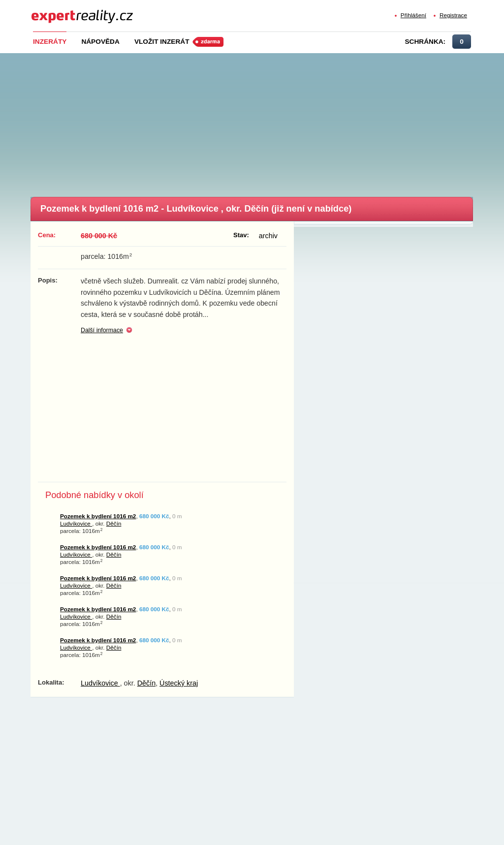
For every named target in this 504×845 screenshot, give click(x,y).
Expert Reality (49, 11)
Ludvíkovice (76, 523)
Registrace (453, 15)
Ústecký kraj (179, 683)
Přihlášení (413, 15)
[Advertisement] (267, 122)
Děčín (114, 523)
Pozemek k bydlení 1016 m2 (98, 516)
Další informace (102, 330)
